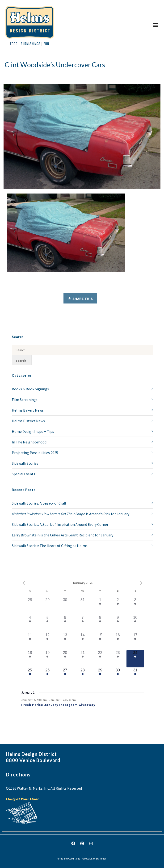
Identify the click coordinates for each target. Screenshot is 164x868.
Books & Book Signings (30, 389)
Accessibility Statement (95, 859)
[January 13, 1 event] (65, 641)
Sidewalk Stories (25, 463)
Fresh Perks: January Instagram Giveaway (58, 705)
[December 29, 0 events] (47, 606)
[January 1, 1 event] (100, 606)
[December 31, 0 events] (83, 606)
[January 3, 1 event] (135, 606)
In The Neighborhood (29, 442)
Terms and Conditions (68, 859)
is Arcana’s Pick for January (71, 514)
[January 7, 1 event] (83, 624)
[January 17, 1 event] (135, 641)
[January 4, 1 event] (30, 624)
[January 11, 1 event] (30, 641)
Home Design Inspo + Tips (33, 431)
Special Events (23, 474)
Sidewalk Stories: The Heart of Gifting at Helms (50, 546)
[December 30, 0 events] (65, 606)
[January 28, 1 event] (83, 676)
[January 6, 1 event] (65, 624)
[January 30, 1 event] (118, 676)
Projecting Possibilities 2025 (35, 453)
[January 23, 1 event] (118, 659)
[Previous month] (24, 583)
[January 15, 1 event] (100, 641)
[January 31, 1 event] (135, 676)
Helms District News (28, 421)
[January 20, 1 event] (65, 659)
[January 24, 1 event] (135, 659)
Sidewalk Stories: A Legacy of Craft (39, 503)
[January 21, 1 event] (83, 659)
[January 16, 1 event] (118, 641)
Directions (18, 775)
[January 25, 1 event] (30, 676)
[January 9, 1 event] (118, 624)
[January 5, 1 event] (47, 624)
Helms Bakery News (28, 410)
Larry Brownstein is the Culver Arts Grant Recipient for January (63, 535)
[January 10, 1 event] (135, 624)
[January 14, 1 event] (83, 641)
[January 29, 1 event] (100, 676)
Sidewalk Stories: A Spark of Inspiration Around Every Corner (60, 524)
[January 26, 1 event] (47, 676)
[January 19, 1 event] (47, 659)
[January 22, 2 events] (100, 659)
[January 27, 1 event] (65, 676)
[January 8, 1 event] (100, 624)
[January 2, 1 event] (118, 606)
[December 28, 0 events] (30, 606)
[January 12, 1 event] (47, 641)
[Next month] (141, 583)
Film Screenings (25, 400)
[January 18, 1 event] (30, 659)
